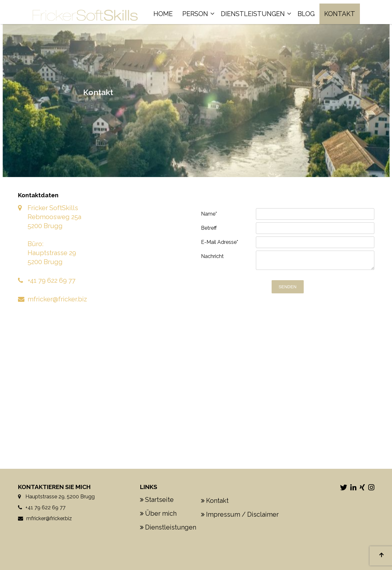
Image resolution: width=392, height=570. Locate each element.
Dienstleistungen (253, 14)
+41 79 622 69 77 (52, 281)
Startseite (159, 500)
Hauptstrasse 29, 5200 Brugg (59, 497)
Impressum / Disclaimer (242, 514)
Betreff (209, 228)
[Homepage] (85, 10)
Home (163, 14)
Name (209, 214)
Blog (306, 14)
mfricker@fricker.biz (57, 299)
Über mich (161, 513)
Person (195, 14)
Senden (288, 287)
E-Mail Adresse (220, 242)
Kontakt (340, 14)
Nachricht (212, 256)
